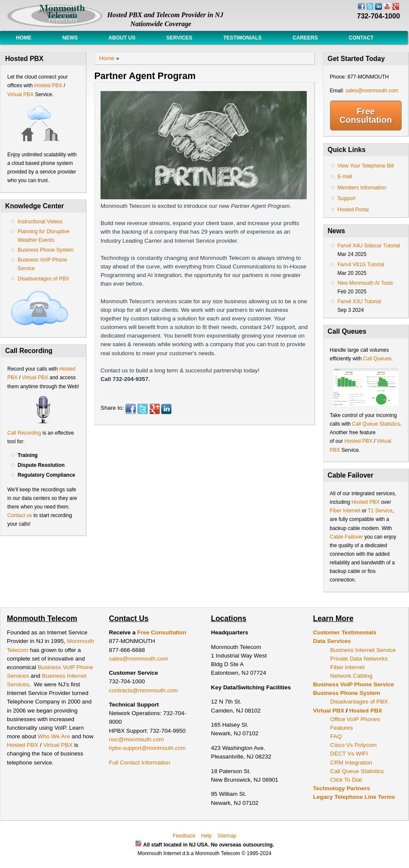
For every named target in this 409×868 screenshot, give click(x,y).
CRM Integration (351, 763)
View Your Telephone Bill (366, 166)
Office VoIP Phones (355, 719)
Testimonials (243, 38)
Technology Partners (342, 788)
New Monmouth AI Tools (365, 283)
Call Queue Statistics (376, 424)
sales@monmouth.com (372, 91)
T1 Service (380, 511)
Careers (305, 38)
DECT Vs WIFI (349, 754)
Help (206, 836)
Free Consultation (366, 116)
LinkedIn (166, 409)
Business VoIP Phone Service (354, 684)
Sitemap (227, 836)
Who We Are (55, 736)
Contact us (20, 515)
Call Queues (377, 359)
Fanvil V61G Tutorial (361, 265)
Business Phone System (46, 250)
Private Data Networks (359, 659)
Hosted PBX (48, 85)
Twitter (143, 409)
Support (347, 198)
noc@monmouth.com (137, 739)
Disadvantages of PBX (43, 279)
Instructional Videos (40, 222)
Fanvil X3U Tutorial (359, 302)
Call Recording (24, 433)
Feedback (184, 836)
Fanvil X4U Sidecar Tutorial (369, 246)
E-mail (345, 177)
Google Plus (155, 409)
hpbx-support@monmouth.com (148, 748)
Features (342, 728)
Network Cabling (352, 676)
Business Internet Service (363, 650)
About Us (122, 38)
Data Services (332, 641)
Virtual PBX (21, 94)
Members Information (362, 188)
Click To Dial (346, 780)
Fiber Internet (345, 511)
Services (179, 38)
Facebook (131, 409)
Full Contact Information (140, 763)
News (70, 38)
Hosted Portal (353, 210)
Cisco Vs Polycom (354, 745)
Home (24, 38)
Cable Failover (346, 537)
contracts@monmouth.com (144, 690)
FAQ (336, 736)
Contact (361, 38)
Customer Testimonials (345, 632)
